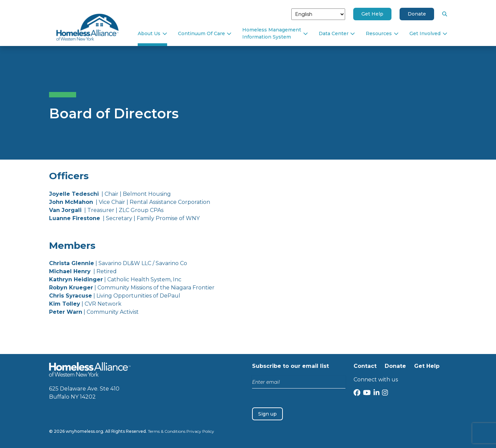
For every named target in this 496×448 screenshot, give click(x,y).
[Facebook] (357, 393)
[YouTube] (367, 393)
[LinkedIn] (377, 393)
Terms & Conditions (167, 431)
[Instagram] (385, 393)
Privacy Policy (200, 431)
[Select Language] (318, 14)
